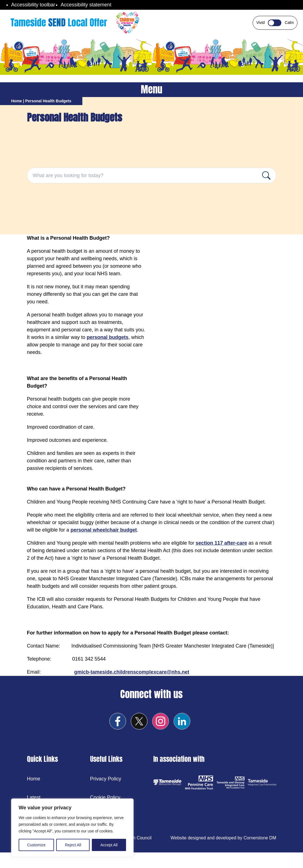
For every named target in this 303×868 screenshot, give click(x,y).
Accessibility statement (86, 5)
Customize (36, 845)
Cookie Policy (105, 797)
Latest (34, 797)
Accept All (109, 845)
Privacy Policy (106, 779)
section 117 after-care (221, 543)
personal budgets (108, 337)
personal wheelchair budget (104, 530)
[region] (72, 828)
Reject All (73, 845)
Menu (151, 90)
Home (17, 101)
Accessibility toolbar (33, 5)
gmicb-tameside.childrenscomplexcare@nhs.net (132, 672)
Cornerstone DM (260, 838)
